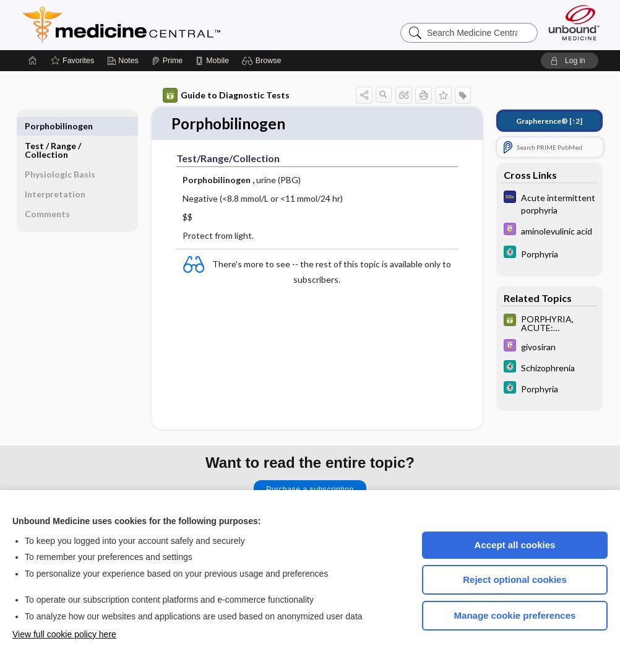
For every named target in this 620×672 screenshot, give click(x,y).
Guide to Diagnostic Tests (226, 95)
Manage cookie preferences (515, 615)
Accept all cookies (515, 545)
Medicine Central (176, 25)
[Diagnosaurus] (549, 203)
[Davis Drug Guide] (549, 230)
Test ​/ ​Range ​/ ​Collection (54, 130)
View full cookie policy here (64, 634)
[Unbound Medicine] (574, 23)
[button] (263, 61)
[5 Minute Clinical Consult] (549, 253)
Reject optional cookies (515, 579)
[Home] (33, 61)
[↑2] (549, 121)
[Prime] (167, 61)
